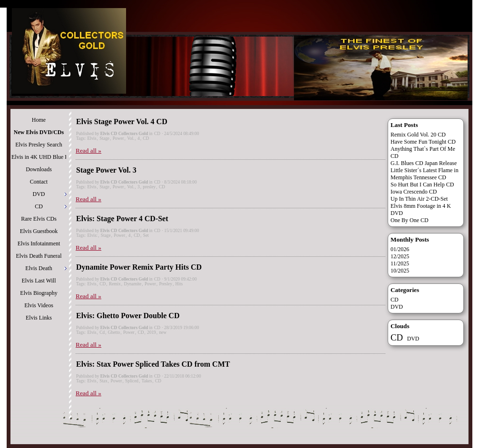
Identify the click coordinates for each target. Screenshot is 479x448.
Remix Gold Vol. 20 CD (418, 135)
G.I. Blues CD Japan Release (424, 163)
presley (149, 187)
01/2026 (400, 249)
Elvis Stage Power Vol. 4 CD (122, 122)
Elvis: (92, 235)
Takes (147, 381)
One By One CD (410, 220)
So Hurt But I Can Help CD (422, 185)
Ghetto (114, 332)
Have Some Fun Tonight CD (423, 142)
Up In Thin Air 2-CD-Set (419, 199)
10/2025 (400, 271)
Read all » (88, 151)
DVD (397, 307)
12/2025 (400, 256)
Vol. (131, 138)
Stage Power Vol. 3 (106, 170)
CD (157, 134)
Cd (102, 332)
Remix (115, 284)
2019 (152, 332)
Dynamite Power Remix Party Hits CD (139, 267)
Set (146, 235)
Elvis (92, 138)
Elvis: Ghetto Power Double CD (128, 316)
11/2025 (400, 263)
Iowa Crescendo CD (414, 192)
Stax (103, 381)
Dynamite (132, 284)
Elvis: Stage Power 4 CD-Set (122, 219)
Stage (104, 138)
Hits (179, 284)
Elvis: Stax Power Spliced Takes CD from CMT (153, 364)
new (163, 332)
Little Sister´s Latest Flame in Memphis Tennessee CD (425, 174)
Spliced (132, 381)
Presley (165, 284)
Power (118, 138)
